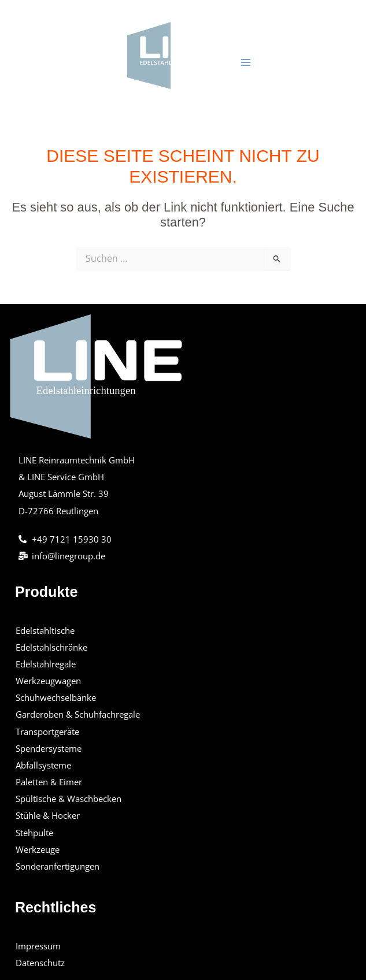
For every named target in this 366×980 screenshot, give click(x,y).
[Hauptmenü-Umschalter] (246, 62)
